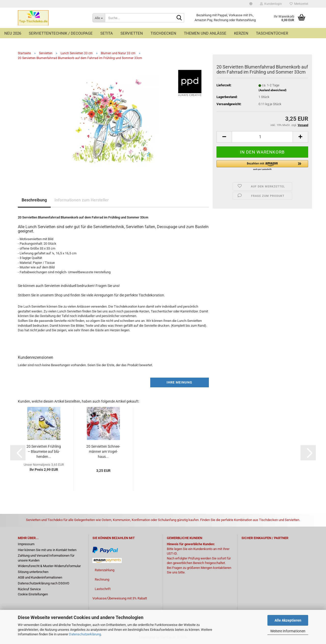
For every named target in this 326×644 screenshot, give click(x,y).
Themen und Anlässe (205, 33)
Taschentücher (272, 33)
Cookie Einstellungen (33, 594)
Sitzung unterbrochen (33, 572)
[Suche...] (99, 18)
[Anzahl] (262, 137)
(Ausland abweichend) (273, 90)
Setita (107, 33)
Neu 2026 (13, 33)
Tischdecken (163, 33)
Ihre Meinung (179, 382)
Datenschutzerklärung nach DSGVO (44, 583)
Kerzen (241, 33)
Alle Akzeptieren (288, 620)
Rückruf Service (29, 589)
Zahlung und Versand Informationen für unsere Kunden (46, 558)
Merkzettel (299, 4)
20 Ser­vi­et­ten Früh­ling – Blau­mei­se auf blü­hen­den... (44, 451)
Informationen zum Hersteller (82, 200)
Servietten (132, 33)
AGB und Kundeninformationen (40, 577)
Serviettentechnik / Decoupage (61, 33)
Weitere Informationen (288, 631)
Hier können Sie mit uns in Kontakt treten (47, 550)
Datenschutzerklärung (85, 634)
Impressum (26, 544)
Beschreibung (34, 200)
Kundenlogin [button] (271, 4)
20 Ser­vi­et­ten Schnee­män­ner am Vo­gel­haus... (103, 451)
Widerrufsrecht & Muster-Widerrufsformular (49, 566)
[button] (251, 4)
